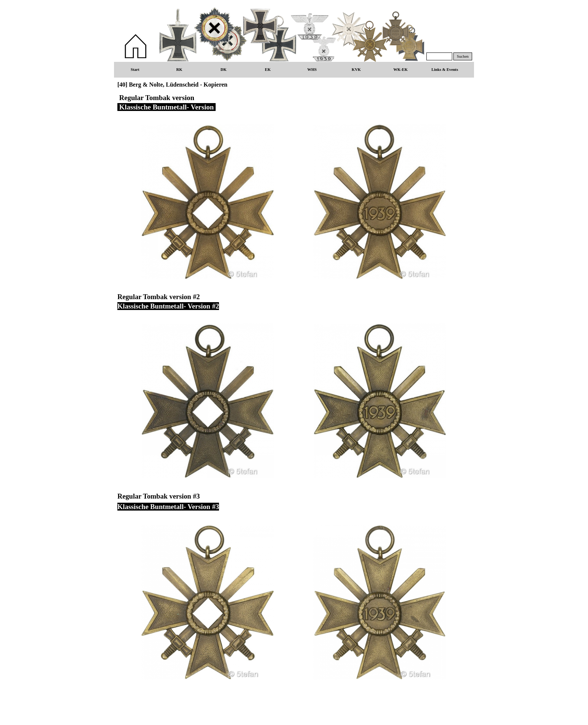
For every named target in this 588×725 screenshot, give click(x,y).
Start (135, 70)
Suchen (463, 56)
